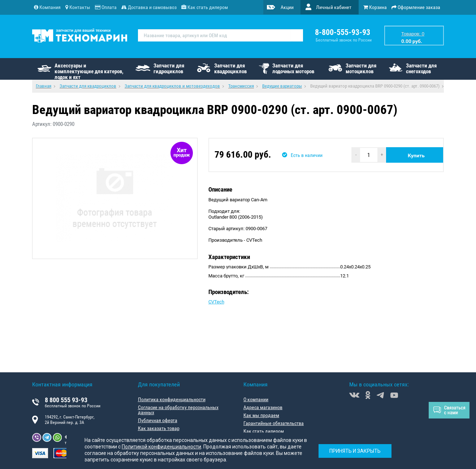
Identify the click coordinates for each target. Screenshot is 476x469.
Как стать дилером (264, 431)
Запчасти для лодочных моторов (293, 69)
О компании (256, 399)
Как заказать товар (159, 428)
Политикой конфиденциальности (161, 447)
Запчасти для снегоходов (421, 69)
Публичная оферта (158, 420)
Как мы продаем (261, 415)
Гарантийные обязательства (274, 423)
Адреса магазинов (263, 407)
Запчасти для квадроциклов (230, 69)
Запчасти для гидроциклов (169, 69)
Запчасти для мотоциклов (361, 69)
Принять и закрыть (355, 451)
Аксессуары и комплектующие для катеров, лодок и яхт (89, 71)
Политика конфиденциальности (172, 399)
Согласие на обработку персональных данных (178, 410)
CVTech (216, 302)
